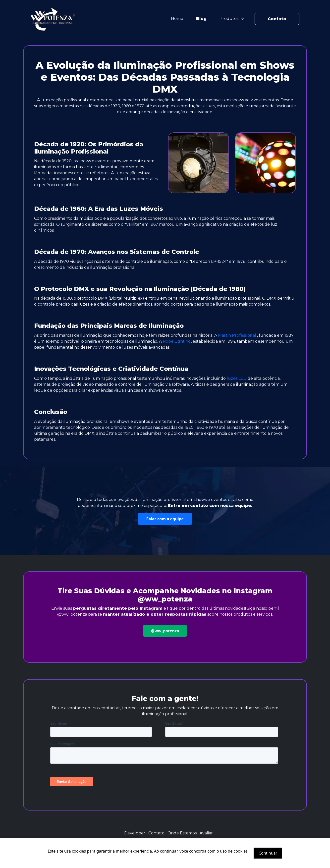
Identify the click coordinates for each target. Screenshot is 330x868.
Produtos (232, 19)
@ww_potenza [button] (165, 631)
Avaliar (206, 833)
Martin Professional (238, 335)
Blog (201, 19)
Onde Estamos (182, 833)
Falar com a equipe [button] (165, 519)
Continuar (268, 853)
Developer (135, 833)
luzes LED (237, 378)
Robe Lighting (177, 341)
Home (177, 19)
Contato (277, 19)
